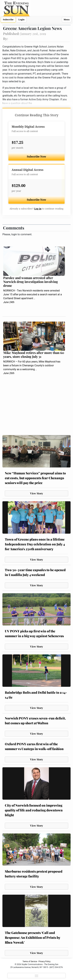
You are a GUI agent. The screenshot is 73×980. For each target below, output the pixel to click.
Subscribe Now (36, 157)
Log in (38, 209)
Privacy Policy (45, 961)
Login (21, 20)
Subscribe (8, 20)
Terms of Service (30, 961)
